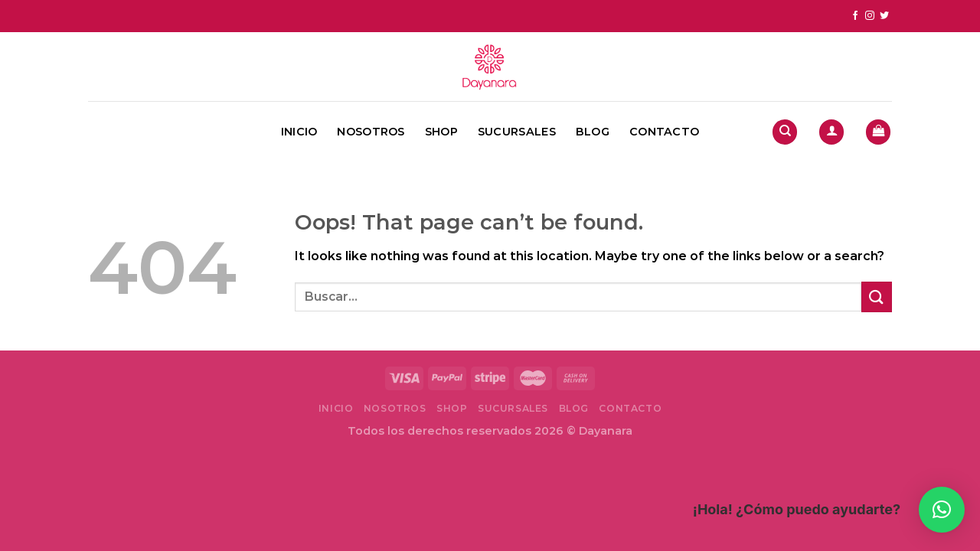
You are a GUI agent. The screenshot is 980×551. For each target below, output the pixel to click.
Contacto (664, 132)
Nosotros (371, 132)
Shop (441, 132)
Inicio (299, 132)
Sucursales (517, 132)
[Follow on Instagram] (870, 16)
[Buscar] (785, 132)
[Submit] (877, 297)
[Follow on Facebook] (855, 16)
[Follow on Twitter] (884, 16)
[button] (942, 510)
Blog (593, 132)
